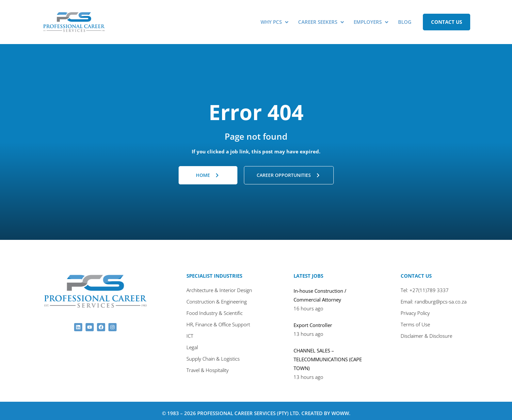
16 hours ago (308, 303)
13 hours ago (308, 329)
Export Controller (313, 320)
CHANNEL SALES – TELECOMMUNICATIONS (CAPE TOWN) (328, 354)
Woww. (341, 408)
